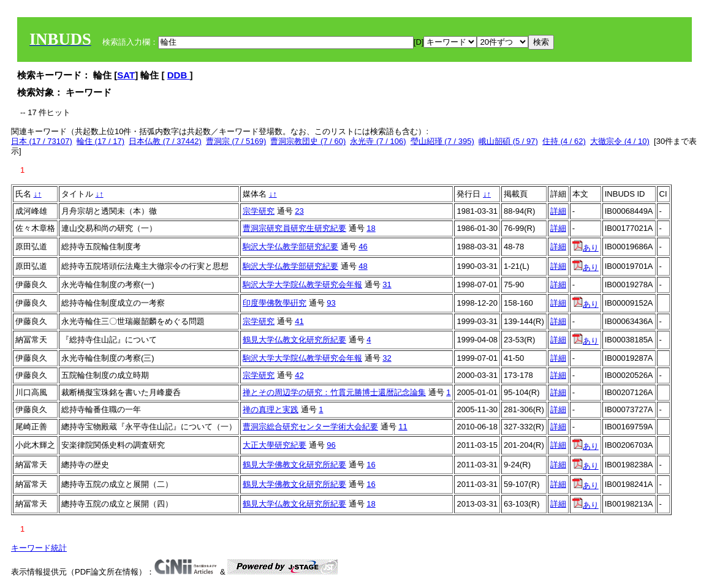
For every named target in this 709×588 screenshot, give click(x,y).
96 (331, 445)
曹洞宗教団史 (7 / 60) (308, 141)
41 (299, 321)
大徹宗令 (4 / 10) (620, 141)
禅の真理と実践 (271, 409)
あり (586, 248)
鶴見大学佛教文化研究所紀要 (294, 465)
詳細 (558, 211)
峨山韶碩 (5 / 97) (508, 141)
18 (371, 228)
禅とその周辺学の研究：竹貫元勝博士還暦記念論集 (334, 392)
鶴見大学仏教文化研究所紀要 (294, 340)
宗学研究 (259, 211)
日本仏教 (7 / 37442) (165, 141)
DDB (179, 75)
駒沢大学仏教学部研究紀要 (290, 247)
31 (387, 285)
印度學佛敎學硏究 (275, 303)
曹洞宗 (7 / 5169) (236, 141)
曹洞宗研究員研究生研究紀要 (294, 228)
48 (363, 266)
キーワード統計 (39, 548)
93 (331, 303)
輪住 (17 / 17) (100, 141)
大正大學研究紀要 (275, 445)
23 (299, 211)
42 (299, 375)
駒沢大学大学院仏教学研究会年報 (302, 285)
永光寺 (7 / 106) (378, 141)
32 (387, 358)
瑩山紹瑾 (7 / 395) (442, 141)
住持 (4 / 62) (564, 141)
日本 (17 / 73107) (42, 141)
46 (363, 247)
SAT (126, 75)
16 (371, 465)
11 (403, 427)
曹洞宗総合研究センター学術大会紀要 (310, 427)
